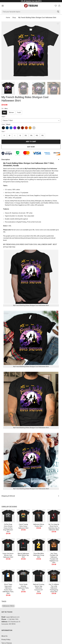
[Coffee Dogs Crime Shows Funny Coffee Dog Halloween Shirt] (8, 516)
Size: (4, 131)
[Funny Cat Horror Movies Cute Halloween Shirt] (8, 545)
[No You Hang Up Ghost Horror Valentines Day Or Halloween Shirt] (54, 516)
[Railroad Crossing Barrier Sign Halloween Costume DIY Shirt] (39, 576)
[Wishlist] (56, 6)
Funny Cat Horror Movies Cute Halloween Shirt (8, 555)
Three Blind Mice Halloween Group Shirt (39, 555)
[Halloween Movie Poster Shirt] (39, 516)
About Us (4, 636)
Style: (4, 117)
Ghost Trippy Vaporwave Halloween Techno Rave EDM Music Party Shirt (8, 589)
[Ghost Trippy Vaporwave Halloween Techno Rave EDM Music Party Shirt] (8, 576)
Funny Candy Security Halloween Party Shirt (23, 587)
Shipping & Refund (8, 496)
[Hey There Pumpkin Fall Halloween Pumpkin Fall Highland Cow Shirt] (54, 545)
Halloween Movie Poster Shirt (39, 525)
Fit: (5, 109)
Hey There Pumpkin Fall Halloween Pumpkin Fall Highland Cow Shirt (54, 558)
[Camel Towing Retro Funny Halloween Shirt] (23, 516)
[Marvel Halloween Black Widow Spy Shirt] (23, 545)
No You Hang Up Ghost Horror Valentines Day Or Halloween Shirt (54, 527)
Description (6, 160)
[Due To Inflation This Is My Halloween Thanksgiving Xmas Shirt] (54, 576)
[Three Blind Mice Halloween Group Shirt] (39, 545)
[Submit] (58, 12)
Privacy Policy (6, 640)
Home (8, 18)
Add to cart (31, 142)
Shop (14, 18)
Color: (6, 124)
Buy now (31, 147)
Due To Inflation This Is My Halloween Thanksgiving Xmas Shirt (54, 588)
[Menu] (3, 6)
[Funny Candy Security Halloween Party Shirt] (23, 576)
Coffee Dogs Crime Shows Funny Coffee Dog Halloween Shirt (8, 528)
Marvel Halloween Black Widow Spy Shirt (23, 555)
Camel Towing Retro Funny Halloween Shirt (23, 526)
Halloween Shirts (8, 606)
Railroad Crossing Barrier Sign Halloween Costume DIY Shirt (39, 588)
